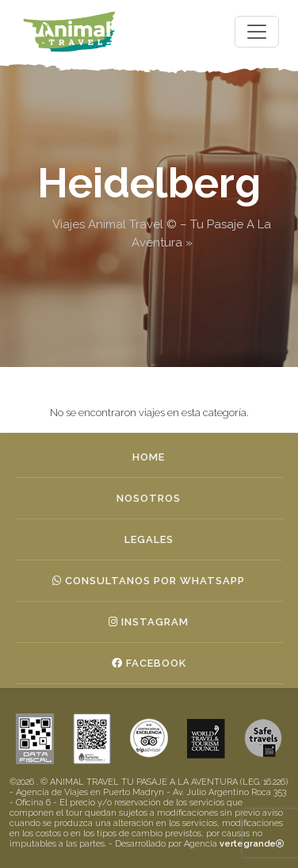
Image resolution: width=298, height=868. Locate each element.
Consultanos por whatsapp (149, 581)
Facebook (149, 663)
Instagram (149, 622)
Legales (149, 539)
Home (149, 457)
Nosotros (149, 498)
